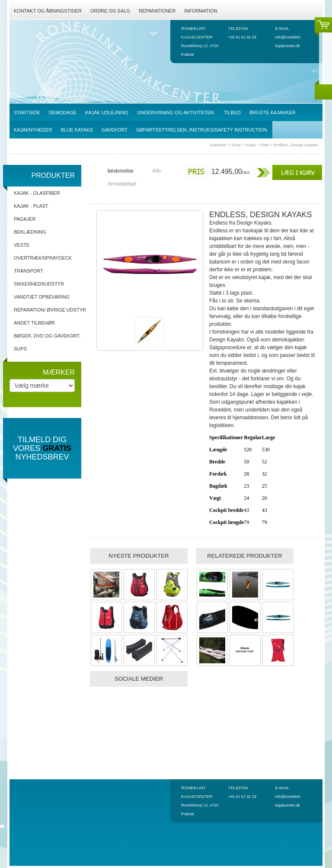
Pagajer (25, 219)
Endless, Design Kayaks (296, 145)
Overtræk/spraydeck (43, 258)
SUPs (20, 349)
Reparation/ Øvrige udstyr (50, 310)
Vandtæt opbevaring (42, 297)
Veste (22, 245)
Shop (236, 145)
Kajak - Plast (257, 145)
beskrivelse (121, 171)
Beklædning (30, 232)
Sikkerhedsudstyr (39, 284)
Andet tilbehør (34, 323)
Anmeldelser (122, 184)
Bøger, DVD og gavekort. (47, 336)
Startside (218, 145)
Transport (29, 271)
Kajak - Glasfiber (37, 193)
